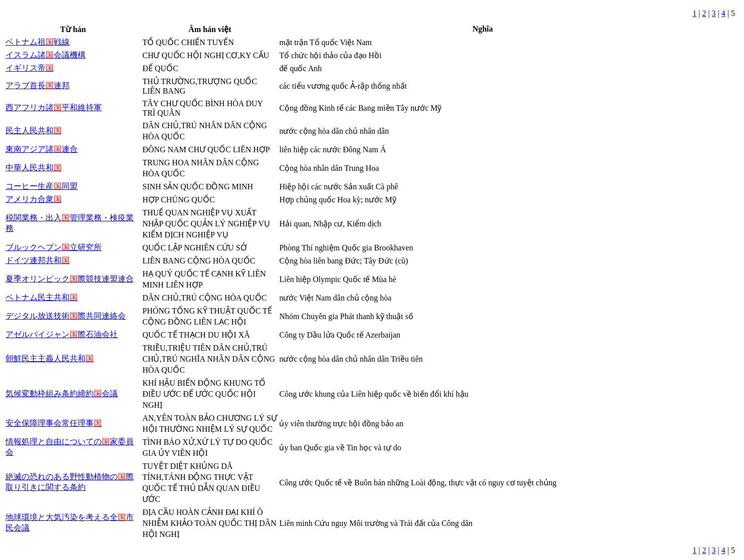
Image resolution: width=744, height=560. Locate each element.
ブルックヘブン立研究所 (54, 247)
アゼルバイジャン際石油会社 (62, 334)
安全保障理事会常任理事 (54, 423)
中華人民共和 (34, 168)
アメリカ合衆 (34, 199)
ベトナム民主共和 (42, 297)
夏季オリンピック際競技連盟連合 (70, 279)
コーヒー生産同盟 (42, 186)
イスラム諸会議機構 (46, 55)
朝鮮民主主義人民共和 (50, 358)
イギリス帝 (30, 68)
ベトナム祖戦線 (38, 42)
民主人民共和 (34, 130)
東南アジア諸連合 (42, 149)
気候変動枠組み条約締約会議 (62, 393)
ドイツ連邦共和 (38, 260)
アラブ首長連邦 (38, 85)
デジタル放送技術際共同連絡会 (66, 316)
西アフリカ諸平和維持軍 (54, 107)
